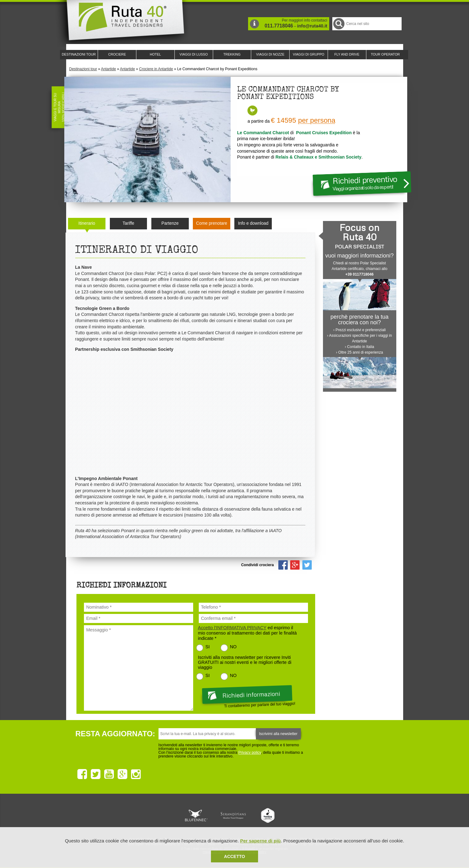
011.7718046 (279, 26)
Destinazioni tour (83, 69)
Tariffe (128, 223)
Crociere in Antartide (156, 69)
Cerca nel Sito (338, 24)
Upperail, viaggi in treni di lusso (268, 816)
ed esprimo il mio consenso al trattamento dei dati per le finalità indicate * (247, 633)
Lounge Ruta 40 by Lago (303, 816)
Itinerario (87, 223)
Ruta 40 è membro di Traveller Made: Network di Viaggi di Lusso (164, 816)
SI (208, 647)
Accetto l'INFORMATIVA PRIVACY (232, 628)
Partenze (170, 223)
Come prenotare (212, 223)
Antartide (109, 69)
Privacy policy (250, 753)
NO (233, 647)
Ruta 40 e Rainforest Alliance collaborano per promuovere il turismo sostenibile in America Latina (198, 816)
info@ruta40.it (312, 26)
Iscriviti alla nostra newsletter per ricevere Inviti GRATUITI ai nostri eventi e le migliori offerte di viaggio (244, 662)
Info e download (253, 223)
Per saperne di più (260, 841)
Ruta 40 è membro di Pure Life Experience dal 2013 (233, 816)
